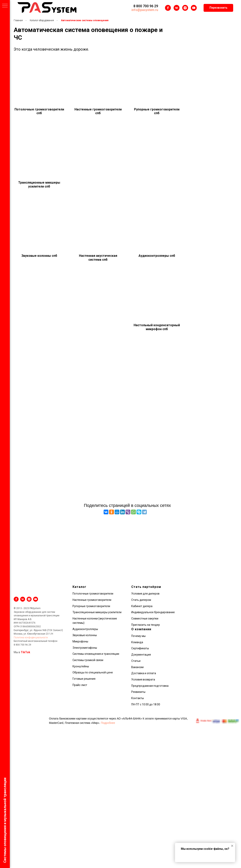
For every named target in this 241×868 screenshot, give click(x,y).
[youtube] (194, 8)
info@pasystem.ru (145, 10)
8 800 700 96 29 (146, 6)
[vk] (177, 8)
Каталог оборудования (42, 20)
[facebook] (168, 8)
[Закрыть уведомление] (232, 846)
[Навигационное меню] (5, 6)
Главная (18, 20)
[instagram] (185, 8)
